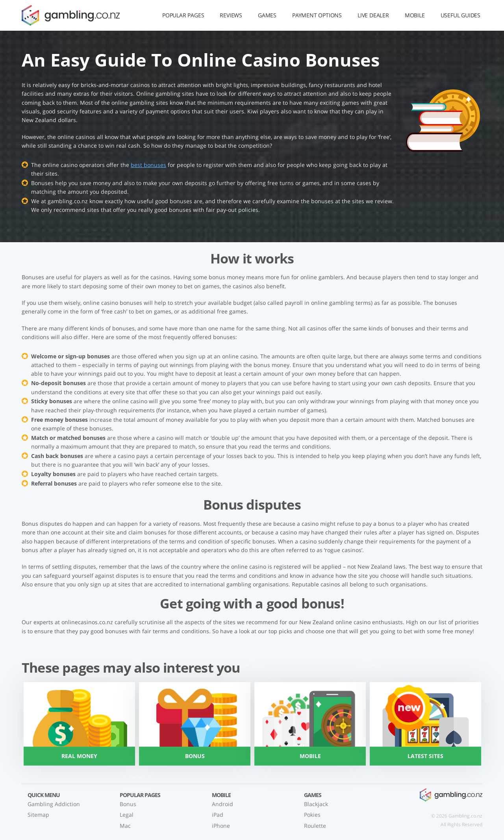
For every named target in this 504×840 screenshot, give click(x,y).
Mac (125, 826)
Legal (127, 815)
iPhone (221, 826)
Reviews (231, 15)
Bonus (128, 804)
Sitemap (38, 815)
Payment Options (317, 15)
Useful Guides (460, 15)
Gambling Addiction (54, 804)
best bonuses (148, 165)
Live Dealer (373, 15)
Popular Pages (183, 15)
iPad (218, 815)
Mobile (415, 15)
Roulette (315, 826)
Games (267, 15)
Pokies (312, 815)
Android (222, 804)
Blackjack (316, 804)
